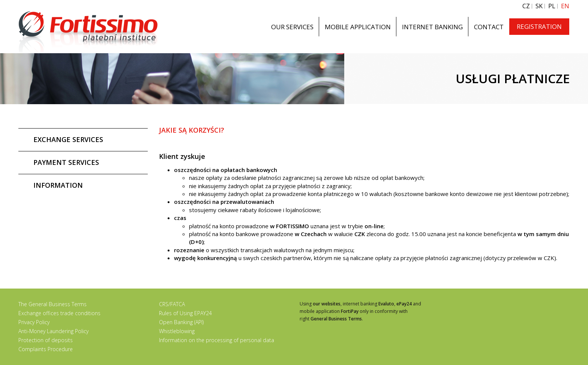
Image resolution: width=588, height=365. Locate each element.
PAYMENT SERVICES (66, 162)
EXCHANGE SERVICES (68, 139)
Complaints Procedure (46, 349)
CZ (526, 6)
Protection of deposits (46, 340)
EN (565, 6)
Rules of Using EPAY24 (185, 313)
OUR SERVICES (292, 27)
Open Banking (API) (181, 322)
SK (539, 6)
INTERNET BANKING (432, 27)
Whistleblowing (177, 331)
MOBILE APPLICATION (358, 27)
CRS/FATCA (172, 304)
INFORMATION (58, 185)
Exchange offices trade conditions (59, 313)
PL (552, 6)
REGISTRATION (539, 26)
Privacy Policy (34, 322)
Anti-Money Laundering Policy (53, 331)
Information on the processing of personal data (217, 340)
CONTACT (489, 27)
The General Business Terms (52, 304)
